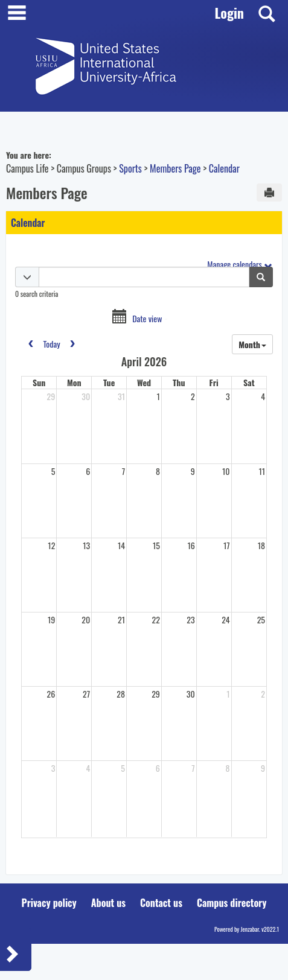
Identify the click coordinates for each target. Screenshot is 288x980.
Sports (130, 168)
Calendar (224, 168)
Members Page (175, 168)
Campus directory (232, 903)
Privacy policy (49, 903)
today (51, 344)
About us (108, 903)
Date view (147, 319)
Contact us (161, 903)
